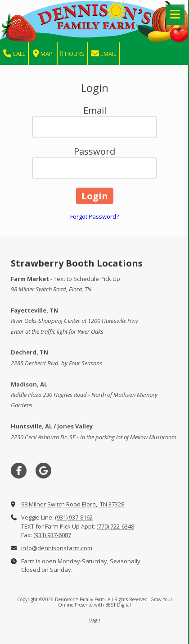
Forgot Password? (94, 216)
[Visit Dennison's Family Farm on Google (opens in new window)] (43, 471)
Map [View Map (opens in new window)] (43, 54)
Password (94, 151)
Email (103, 54)
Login (95, 620)
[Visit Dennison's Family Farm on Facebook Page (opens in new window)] (19, 471)
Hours (72, 54)
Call (14, 54)
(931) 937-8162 (74, 517)
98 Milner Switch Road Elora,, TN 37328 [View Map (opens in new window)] (73, 504)
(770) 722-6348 (115, 526)
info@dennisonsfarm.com (57, 548)
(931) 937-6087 (52, 535)
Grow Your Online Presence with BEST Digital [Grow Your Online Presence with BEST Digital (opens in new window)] (115, 602)
